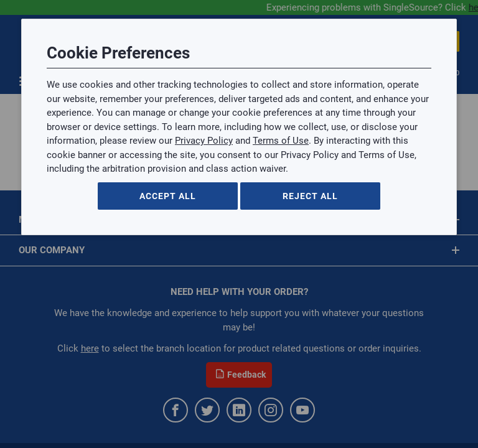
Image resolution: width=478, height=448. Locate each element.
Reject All (310, 196)
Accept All (168, 196)
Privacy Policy (204, 141)
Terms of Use (281, 141)
